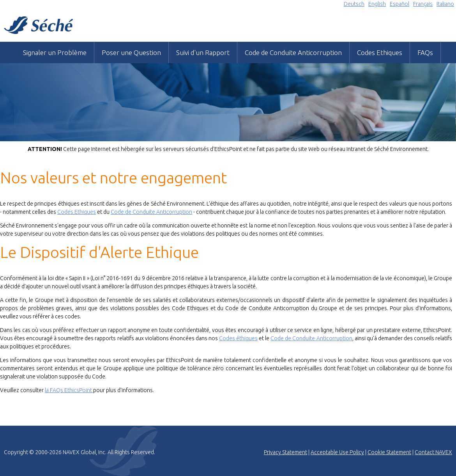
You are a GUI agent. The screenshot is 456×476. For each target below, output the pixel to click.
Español (399, 4)
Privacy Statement (285, 452)
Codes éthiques (238, 338)
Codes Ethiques (380, 52)
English (377, 4)
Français (423, 4)
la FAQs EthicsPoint (69, 390)
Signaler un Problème (55, 52)
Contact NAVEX (433, 452)
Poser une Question (131, 52)
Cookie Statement (389, 452)
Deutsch (354, 4)
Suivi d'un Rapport (203, 52)
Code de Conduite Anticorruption (293, 52)
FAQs (425, 52)
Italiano (445, 4)
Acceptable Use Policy (337, 452)
